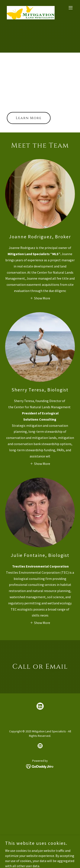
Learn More (29, 118)
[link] (30, 8)
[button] (71, 8)
